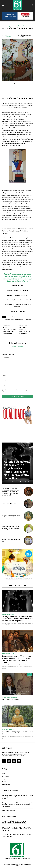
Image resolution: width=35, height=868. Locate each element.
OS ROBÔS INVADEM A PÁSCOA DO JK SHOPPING (25, 331)
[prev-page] (27, 446)
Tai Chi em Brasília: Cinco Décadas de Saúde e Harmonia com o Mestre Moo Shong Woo (17, 829)
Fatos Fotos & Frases (9, 504)
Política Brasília (8, 654)
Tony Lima (28, 319)
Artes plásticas (22, 26)
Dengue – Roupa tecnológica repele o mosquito (17, 836)
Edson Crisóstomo (7, 36)
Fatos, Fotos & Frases (9, 697)
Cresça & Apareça (8, 614)
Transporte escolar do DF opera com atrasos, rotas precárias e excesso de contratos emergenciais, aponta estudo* (10, 492)
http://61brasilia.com (17, 346)
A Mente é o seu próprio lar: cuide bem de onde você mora (12, 516)
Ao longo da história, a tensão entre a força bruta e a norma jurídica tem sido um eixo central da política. (17, 470)
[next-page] (30, 446)
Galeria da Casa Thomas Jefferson (13, 319)
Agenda (11, 26)
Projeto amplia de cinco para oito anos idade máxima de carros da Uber (9, 331)
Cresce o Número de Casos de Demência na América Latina (14, 822)
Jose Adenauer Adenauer (11, 482)
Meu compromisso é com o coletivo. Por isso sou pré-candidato (11, 528)
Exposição (11, 317)
